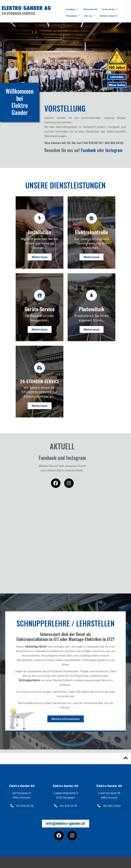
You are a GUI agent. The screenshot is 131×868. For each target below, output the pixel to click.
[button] (22, 806)
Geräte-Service (110, 9)
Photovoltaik (73, 16)
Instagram (114, 150)
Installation (72, 9)
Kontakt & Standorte (109, 16)
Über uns (90, 16)
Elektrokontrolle (90, 9)
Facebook (88, 150)
